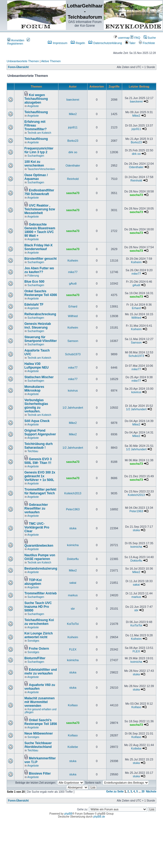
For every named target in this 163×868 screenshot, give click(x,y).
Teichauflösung (36, 112)
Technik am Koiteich (39, 133)
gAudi (73, 283)
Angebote (33, 106)
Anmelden (16, 40)
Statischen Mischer (39, 377)
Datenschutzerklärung (105, 43)
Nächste (151, 792)
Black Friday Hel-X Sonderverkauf (39, 247)
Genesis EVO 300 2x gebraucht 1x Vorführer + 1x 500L (40, 476)
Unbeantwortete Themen (23, 61)
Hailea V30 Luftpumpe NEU (37, 366)
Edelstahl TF (34, 305)
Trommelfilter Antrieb (41, 593)
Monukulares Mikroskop (34, 389)
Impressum (57, 43)
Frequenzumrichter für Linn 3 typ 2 (39, 150)
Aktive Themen (51, 61)
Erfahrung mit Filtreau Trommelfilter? (36, 125)
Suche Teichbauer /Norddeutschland (38, 745)
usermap (121, 38)
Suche (150, 38)
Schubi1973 (73, 354)
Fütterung (33, 276)
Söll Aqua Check (37, 421)
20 (143, 792)
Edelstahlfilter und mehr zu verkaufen (41, 672)
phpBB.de (99, 817)
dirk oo (73, 152)
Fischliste (147, 43)
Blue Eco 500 (35, 282)
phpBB (68, 814)
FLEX (73, 649)
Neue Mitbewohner (39, 733)
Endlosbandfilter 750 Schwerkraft (39, 192)
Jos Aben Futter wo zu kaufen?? (39, 270)
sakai (73, 583)
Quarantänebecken (39, 546)
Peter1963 (73, 509)
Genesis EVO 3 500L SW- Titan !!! (38, 461)
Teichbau (33, 451)
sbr (73, 609)
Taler (130, 43)
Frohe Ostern (39, 649)
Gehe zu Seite (115, 792)
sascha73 (73, 193)
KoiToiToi (73, 624)
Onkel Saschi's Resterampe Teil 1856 (41, 722)
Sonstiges (33, 641)
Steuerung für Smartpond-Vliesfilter (41, 339)
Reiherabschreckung (40, 314)
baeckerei (73, 100)
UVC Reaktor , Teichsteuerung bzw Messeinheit (40, 209)
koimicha (73, 545)
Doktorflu (73, 559)
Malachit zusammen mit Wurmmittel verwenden (40, 702)
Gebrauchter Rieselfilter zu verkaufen (36, 508)
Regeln (78, 43)
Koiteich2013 (73, 493)
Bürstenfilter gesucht (41, 259)
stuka (73, 528)
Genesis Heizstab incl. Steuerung (38, 326)
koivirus (73, 390)
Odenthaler (73, 165)
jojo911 (73, 127)
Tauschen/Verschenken (41, 169)
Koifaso (73, 705)
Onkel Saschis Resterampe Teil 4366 (41, 293)
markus (73, 595)
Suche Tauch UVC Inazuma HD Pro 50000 (38, 607)
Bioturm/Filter (35, 658)
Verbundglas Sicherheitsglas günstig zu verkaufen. (36, 406)
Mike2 (73, 114)
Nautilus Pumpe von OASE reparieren (40, 557)
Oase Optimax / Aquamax (36, 177)
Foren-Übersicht (18, 67)
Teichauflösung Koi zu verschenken (39, 622)
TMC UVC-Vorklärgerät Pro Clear (37, 527)
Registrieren (19, 42)
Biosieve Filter (40, 774)
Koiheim (73, 261)
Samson (73, 341)
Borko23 (73, 141)
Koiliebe (73, 747)
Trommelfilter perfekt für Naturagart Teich (40, 491)
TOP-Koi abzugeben (33, 582)
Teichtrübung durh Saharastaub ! (39, 446)
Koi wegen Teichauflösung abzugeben (36, 99)
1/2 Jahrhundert (73, 408)
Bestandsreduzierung (41, 569)
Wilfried (73, 316)
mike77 (73, 272)
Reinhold (73, 179)
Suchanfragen (36, 156)
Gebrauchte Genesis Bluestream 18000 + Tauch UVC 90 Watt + (40, 230)
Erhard (73, 306)
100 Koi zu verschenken (34, 164)
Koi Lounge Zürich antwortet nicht (39, 635)
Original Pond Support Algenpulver (40, 432)
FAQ (135, 38)
